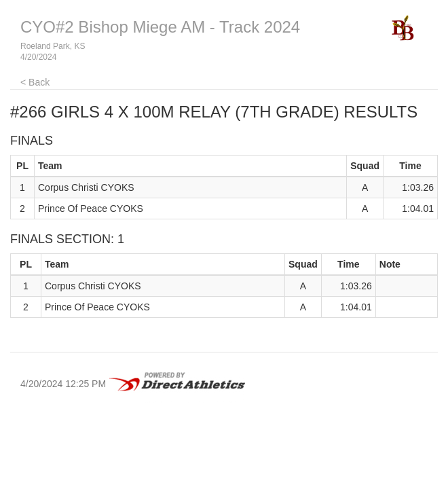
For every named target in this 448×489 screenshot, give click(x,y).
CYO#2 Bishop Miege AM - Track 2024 (160, 27)
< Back (35, 82)
